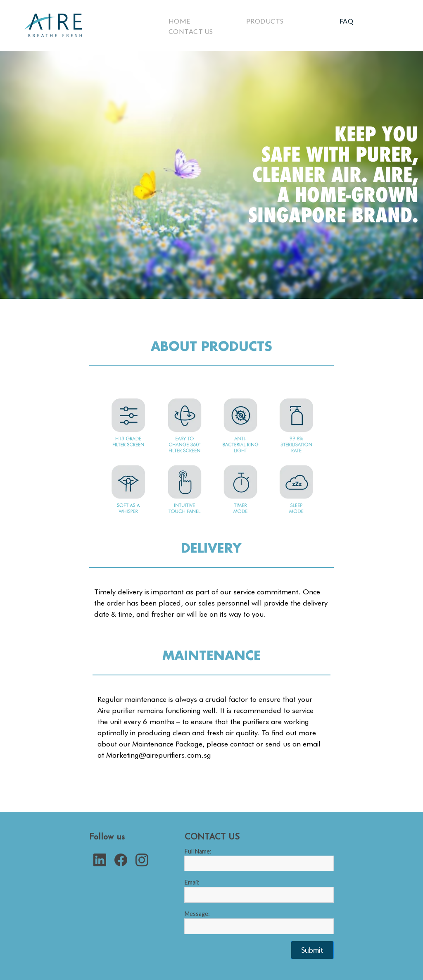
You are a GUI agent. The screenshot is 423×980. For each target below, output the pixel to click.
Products (265, 21)
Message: (197, 914)
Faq (346, 21)
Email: (192, 882)
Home (179, 21)
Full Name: (198, 851)
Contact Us (191, 31)
